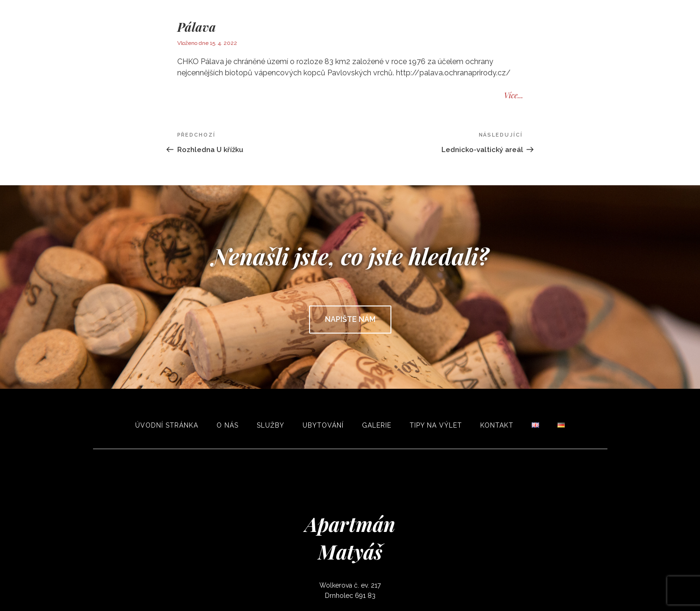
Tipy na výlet (436, 425)
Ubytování (323, 425)
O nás (227, 425)
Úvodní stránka (167, 425)
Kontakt (497, 425)
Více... (514, 95)
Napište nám (350, 319)
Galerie (377, 425)
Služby (271, 425)
